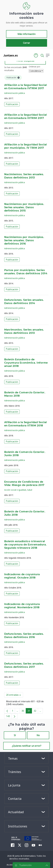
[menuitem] (13, 845)
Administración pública (15, 93)
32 (36, 711)
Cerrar (26, 43)
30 (24, 711)
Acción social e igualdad (15, 490)
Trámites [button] (15, 772)
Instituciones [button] (18, 826)
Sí (15, 735)
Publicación (12, 104)
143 (9, 717)
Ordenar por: (35, 67)
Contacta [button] (15, 799)
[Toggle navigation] (22, 55)
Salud (30, 490)
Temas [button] (13, 758)
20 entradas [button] (15, 695)
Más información (26, 34)
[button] (36, 55)
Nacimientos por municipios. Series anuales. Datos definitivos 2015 (24, 207)
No (38, 735)
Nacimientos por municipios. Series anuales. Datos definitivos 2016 (24, 241)
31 (30, 711)
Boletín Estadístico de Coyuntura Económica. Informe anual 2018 (26, 363)
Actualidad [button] (16, 812)
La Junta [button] (14, 785)
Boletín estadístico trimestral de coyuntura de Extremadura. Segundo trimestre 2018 (25, 545)
